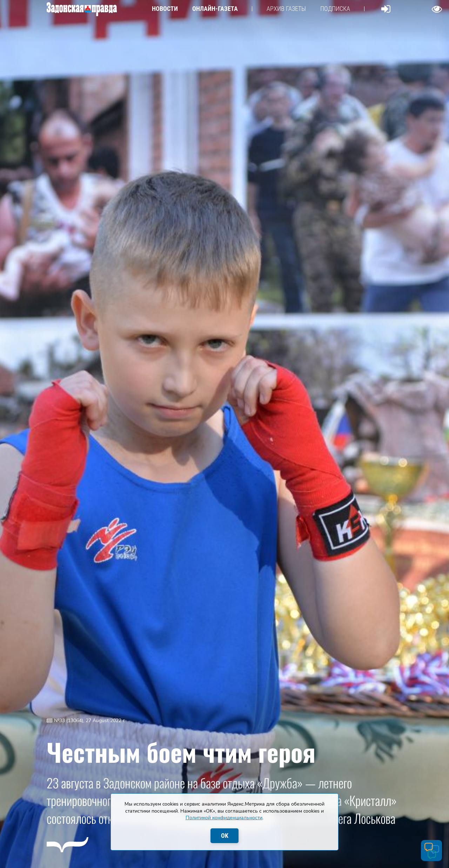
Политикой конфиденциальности (224, 818)
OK (225, 836)
